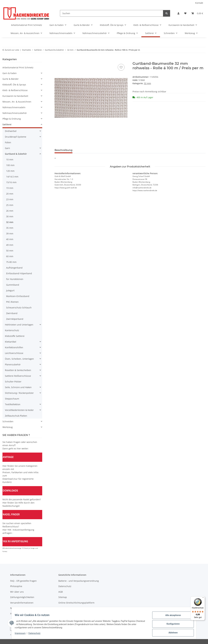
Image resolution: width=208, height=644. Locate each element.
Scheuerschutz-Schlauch (19, 308)
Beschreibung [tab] (63, 150)
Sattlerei (7, 124)
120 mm (10, 171)
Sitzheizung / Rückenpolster (19, 393)
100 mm (10, 165)
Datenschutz (36, 634)
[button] (178, 13)
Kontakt (199, 3)
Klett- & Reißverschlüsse (15, 90)
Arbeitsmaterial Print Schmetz (18, 67)
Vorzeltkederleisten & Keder (19, 410)
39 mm (10, 234)
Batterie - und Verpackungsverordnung (79, 581)
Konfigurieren (171, 625)
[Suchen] (112, 13)
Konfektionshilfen (14, 347)
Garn (7, 148)
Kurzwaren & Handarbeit (15, 96)
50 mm (10, 251)
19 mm (10, 188)
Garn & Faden (10, 73)
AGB (61, 592)
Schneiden (8, 421)
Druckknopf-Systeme (16, 137)
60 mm (10, 256)
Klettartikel (11, 342)
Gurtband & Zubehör (16, 154)
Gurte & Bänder (11, 79)
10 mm (10, 159)
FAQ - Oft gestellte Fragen (23, 581)
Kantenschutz (12, 330)
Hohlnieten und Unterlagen (19, 325)
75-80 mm (11, 262)
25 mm (10, 205)
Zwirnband (12, 313)
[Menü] (203, 598)
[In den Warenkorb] (57, 60)
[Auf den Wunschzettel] (121, 67)
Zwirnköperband (15, 319)
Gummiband (13, 285)
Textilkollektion (13, 404)
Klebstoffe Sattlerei (15, 336)
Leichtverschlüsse (14, 353)
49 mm (10, 245)
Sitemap (63, 597)
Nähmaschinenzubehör (15, 113)
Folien (8, 142)
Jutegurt (10, 290)
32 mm (147, 83)
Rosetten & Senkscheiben (18, 370)
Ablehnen (171, 633)
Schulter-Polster (13, 382)
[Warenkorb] (197, 13)
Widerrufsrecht (66, 608)
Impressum (22, 634)
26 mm (10, 211)
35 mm (10, 228)
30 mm (10, 216)
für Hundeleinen (15, 279)
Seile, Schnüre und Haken (18, 387)
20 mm (10, 194)
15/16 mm (11, 182)
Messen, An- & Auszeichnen (17, 102)
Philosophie (16, 586)
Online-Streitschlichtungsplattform (76, 603)
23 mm (10, 199)
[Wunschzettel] (185, 13)
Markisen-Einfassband (18, 296)
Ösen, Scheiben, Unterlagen (19, 359)
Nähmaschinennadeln (14, 107)
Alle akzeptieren (171, 617)
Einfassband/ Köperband (19, 273)
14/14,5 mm (12, 177)
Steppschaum (12, 399)
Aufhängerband (14, 268)
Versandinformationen (22, 603)
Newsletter (16, 608)
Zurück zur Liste (12, 50)
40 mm (10, 239)
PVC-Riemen (12, 302)
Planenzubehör (13, 364)
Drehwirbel (11, 131)
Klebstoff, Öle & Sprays (14, 85)
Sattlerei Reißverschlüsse (18, 376)
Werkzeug (8, 427)
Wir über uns (17, 592)
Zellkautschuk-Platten (16, 416)
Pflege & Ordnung (12, 119)
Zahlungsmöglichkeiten (22, 597)
